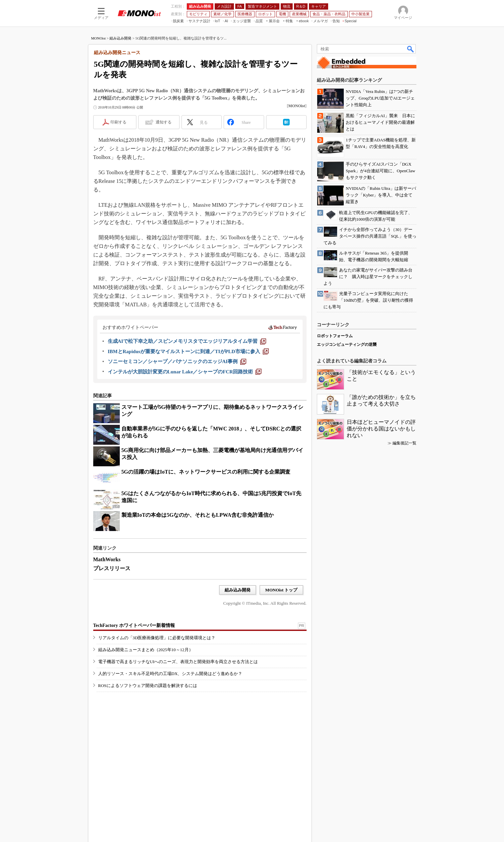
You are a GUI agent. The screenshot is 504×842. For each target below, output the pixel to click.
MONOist (99, 38)
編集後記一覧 (404, 443)
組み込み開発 (120, 38)
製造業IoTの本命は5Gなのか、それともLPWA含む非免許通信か (198, 515)
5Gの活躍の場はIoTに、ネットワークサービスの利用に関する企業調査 (206, 472)
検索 (411, 49)
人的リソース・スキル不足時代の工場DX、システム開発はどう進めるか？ (170, 674)
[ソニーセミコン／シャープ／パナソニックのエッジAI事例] (177, 361)
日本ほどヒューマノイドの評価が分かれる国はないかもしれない (381, 429)
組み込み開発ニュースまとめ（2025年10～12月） (146, 650)
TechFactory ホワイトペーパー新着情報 (134, 625)
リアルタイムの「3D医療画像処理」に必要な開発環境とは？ (157, 638)
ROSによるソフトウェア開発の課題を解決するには (148, 686)
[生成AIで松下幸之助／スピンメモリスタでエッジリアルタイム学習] (187, 341)
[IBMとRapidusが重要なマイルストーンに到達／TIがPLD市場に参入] (188, 351)
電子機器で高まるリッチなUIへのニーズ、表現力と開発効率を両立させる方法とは (178, 662)
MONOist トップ (281, 590)
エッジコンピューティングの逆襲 (347, 344)
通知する (164, 122)
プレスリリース (112, 568)
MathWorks (107, 559)
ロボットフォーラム (335, 336)
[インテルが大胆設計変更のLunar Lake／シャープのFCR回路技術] (185, 372)
